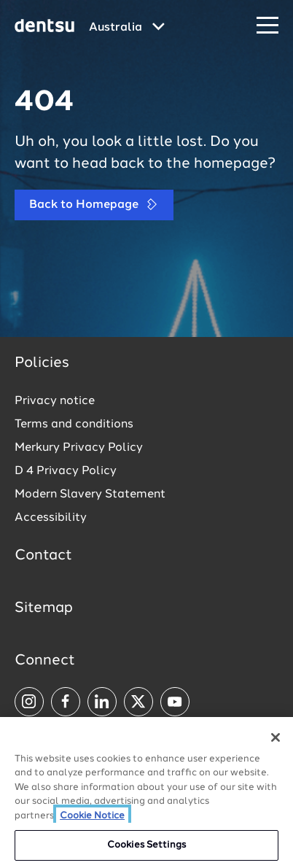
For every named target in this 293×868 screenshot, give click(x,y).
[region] (146, 793)
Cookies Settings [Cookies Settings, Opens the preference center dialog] (146, 845)
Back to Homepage (94, 205)
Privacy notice (55, 401)
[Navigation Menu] (267, 26)
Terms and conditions (74, 425)
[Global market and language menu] (127, 28)
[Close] (276, 737)
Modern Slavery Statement (90, 495)
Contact (43, 556)
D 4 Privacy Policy (66, 471)
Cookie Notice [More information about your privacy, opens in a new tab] (92, 816)
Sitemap (44, 608)
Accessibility (51, 518)
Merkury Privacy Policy (79, 448)
